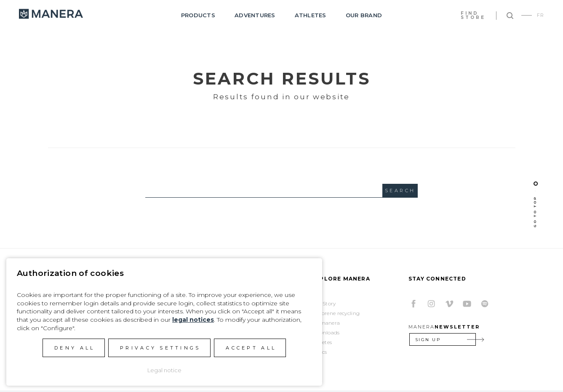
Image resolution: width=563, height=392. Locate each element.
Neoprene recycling (336, 313)
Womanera (326, 323)
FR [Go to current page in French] (540, 15)
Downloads (326, 332)
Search (400, 191)
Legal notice (164, 370)
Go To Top (535, 212)
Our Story (324, 303)
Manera (51, 14)
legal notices (193, 320)
